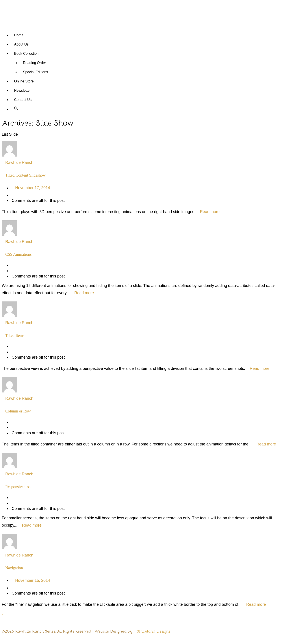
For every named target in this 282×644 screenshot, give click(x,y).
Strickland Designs (153, 631)
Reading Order (34, 63)
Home (19, 35)
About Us (21, 44)
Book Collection (26, 54)
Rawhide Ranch (19, 162)
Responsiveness (18, 487)
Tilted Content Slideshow (25, 175)
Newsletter (22, 90)
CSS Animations (19, 254)
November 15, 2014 (33, 580)
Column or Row (18, 411)
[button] (16, 109)
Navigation (14, 568)
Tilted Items (15, 336)
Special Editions (35, 72)
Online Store (24, 81)
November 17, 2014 (33, 188)
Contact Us (23, 100)
